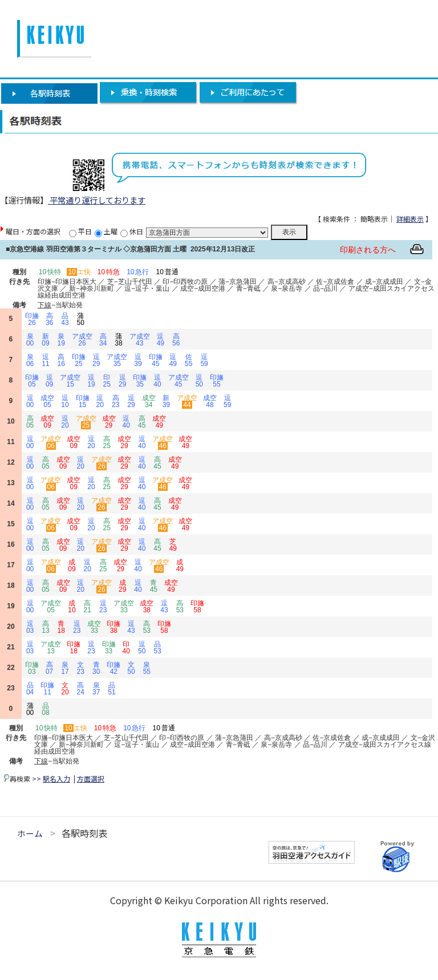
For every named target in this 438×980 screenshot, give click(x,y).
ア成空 (82, 340)
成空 (47, 401)
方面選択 (91, 778)
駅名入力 (56, 778)
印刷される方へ (368, 250)
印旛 (32, 319)
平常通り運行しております (97, 200)
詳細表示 (410, 219)
